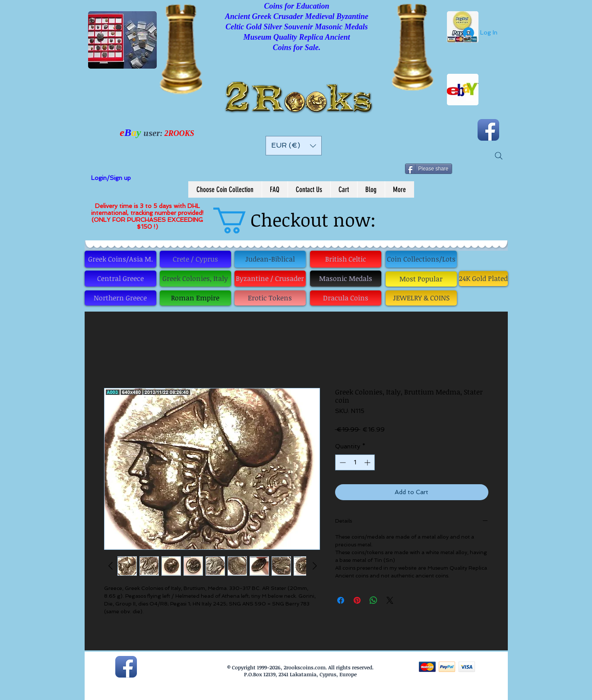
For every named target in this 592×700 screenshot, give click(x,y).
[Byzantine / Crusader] (270, 279)
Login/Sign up (111, 178)
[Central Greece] (120, 279)
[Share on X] (390, 600)
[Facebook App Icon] (488, 130)
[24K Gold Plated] (483, 279)
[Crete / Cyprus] (195, 259)
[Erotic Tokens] (270, 298)
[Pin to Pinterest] (485, 166)
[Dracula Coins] (346, 298)
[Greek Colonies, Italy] (195, 279)
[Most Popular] (421, 279)
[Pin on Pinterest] (357, 600)
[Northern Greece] (120, 298)
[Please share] (429, 169)
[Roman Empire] (195, 298)
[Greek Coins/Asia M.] (120, 259)
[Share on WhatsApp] (374, 600)
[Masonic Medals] (346, 279)
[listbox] (294, 146)
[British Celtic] (346, 259)
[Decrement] (342, 462)
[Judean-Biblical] (270, 259)
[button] (294, 146)
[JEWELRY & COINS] (421, 298)
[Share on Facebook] (341, 600)
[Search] (499, 156)
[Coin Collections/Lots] (421, 259)
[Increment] (368, 462)
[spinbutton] (355, 462)
